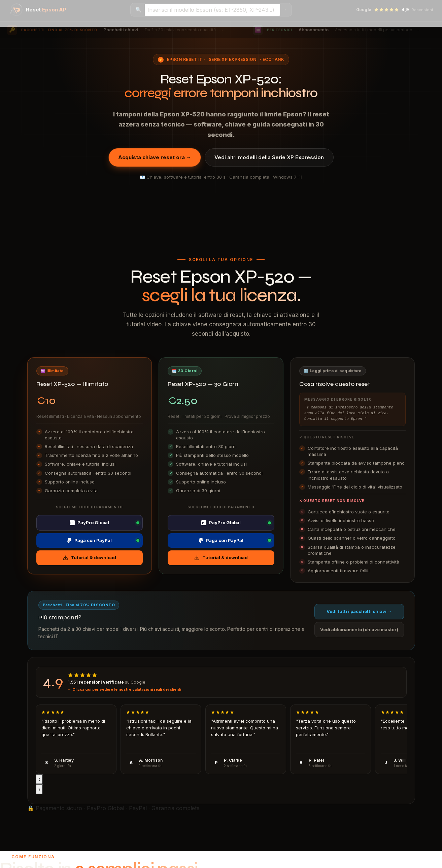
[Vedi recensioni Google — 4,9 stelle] (395, 10)
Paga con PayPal (89, 540)
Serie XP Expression (233, 59)
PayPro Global (89, 522)
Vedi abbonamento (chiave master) (359, 629)
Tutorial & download (89, 558)
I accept (10, 864)
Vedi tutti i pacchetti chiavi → (359, 611)
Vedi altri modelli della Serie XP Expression (269, 157)
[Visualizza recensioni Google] (221, 682)
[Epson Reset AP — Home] (38, 10)
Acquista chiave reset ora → (155, 157)
